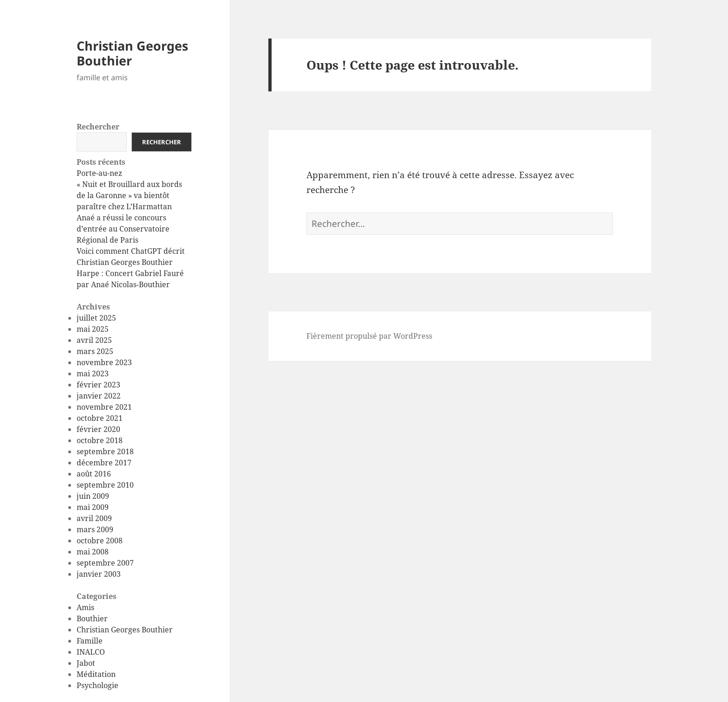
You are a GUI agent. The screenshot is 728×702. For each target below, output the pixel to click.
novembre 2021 (104, 407)
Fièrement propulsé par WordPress (369, 336)
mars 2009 (95, 529)
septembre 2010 (105, 485)
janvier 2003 (99, 574)
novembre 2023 (104, 362)
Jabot (86, 663)
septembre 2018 (105, 451)
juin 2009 (93, 496)
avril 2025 (94, 340)
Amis (85, 607)
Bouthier (92, 618)
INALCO (91, 652)
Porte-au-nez (99, 173)
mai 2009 (93, 507)
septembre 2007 (105, 563)
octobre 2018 (100, 440)
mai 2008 (93, 552)
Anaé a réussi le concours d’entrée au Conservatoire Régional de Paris (123, 229)
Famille (90, 641)
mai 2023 (93, 374)
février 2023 (98, 385)
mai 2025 (93, 329)
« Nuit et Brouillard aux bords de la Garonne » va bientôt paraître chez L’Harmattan (129, 195)
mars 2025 (95, 351)
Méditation (96, 674)
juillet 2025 (96, 318)
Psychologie (97, 685)
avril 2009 (94, 518)
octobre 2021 (100, 418)
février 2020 (98, 429)
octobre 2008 (100, 541)
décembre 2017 (104, 463)
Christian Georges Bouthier (132, 53)
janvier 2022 (99, 396)
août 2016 (94, 474)
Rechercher (98, 127)
